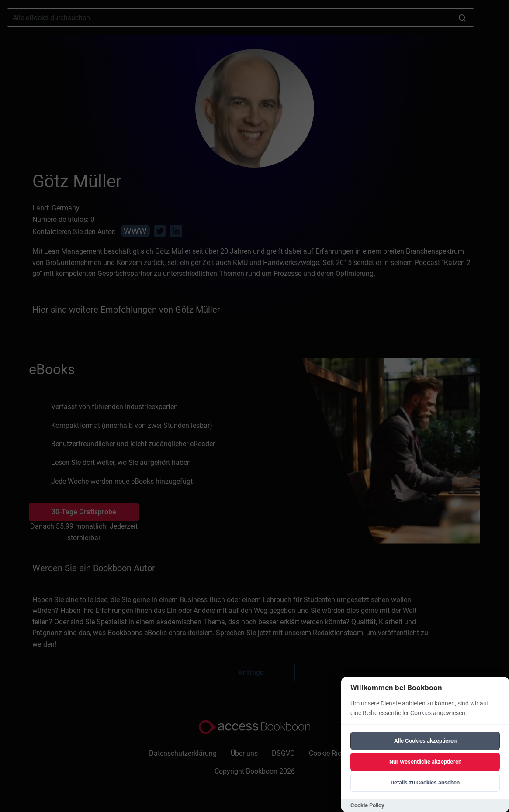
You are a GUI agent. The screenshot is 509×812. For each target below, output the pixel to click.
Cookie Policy (367, 805)
